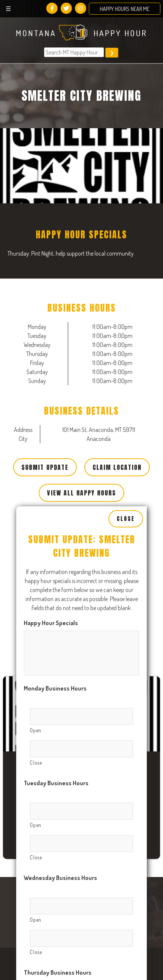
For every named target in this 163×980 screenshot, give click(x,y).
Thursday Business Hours (58, 901)
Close (126, 447)
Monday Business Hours (55, 617)
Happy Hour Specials (51, 551)
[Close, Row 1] (81, 677)
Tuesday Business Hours (56, 712)
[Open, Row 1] (81, 645)
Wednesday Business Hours (60, 806)
